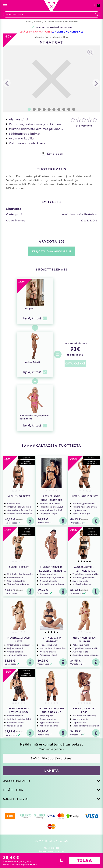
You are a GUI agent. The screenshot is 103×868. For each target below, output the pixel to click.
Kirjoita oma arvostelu (51, 251)
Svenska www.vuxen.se (51, 851)
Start (29, 22)
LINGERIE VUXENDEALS (67, 32)
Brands (38, 22)
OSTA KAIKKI (75, 363)
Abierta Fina (60, 37)
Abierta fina (71, 22)
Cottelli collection (53, 22)
